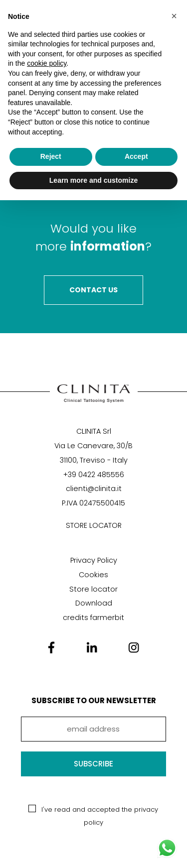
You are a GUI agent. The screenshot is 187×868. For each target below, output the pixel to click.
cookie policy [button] (47, 63)
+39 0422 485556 (94, 475)
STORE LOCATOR (94, 525)
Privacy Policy (94, 560)
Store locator (93, 589)
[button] (174, 16)
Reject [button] (51, 156)
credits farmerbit (93, 618)
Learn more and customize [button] (93, 180)
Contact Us (93, 290)
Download (94, 603)
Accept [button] (136, 156)
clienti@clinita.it (94, 489)
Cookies (93, 575)
